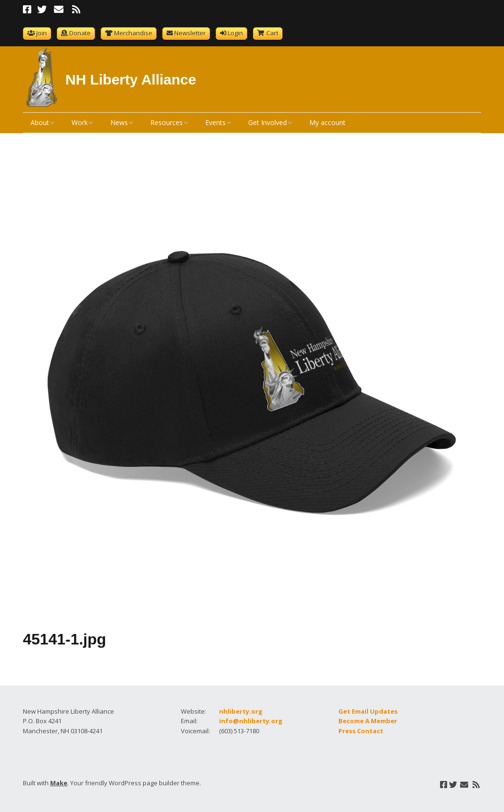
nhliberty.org (241, 711)
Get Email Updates (368, 711)
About (40, 122)
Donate (80, 33)
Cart (272, 33)
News (119, 122)
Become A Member (368, 721)
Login (235, 33)
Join (42, 33)
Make (59, 783)
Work (80, 122)
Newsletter (190, 33)
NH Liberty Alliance (131, 79)
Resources (167, 122)
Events (215, 122)
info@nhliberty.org (251, 721)
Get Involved (268, 122)
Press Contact (361, 731)
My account (327, 122)
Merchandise (133, 33)
